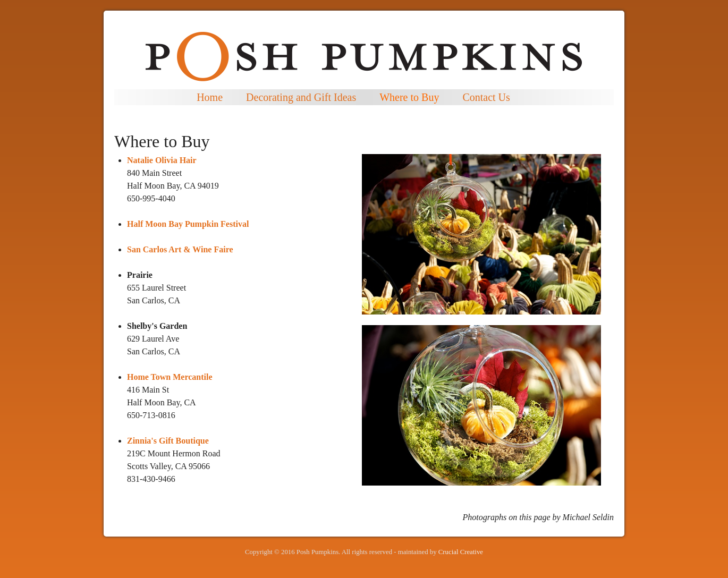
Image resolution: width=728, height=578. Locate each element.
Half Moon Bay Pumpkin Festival (188, 224)
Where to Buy (409, 97)
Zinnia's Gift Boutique (168, 441)
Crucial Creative (461, 552)
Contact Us (486, 97)
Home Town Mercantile (170, 377)
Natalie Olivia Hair (162, 160)
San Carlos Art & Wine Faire (180, 249)
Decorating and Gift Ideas (301, 97)
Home (210, 97)
